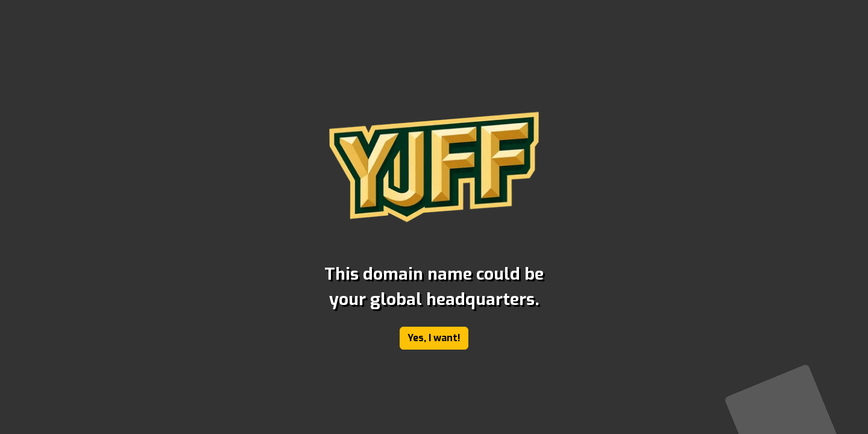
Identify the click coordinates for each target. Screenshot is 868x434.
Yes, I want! (434, 338)
